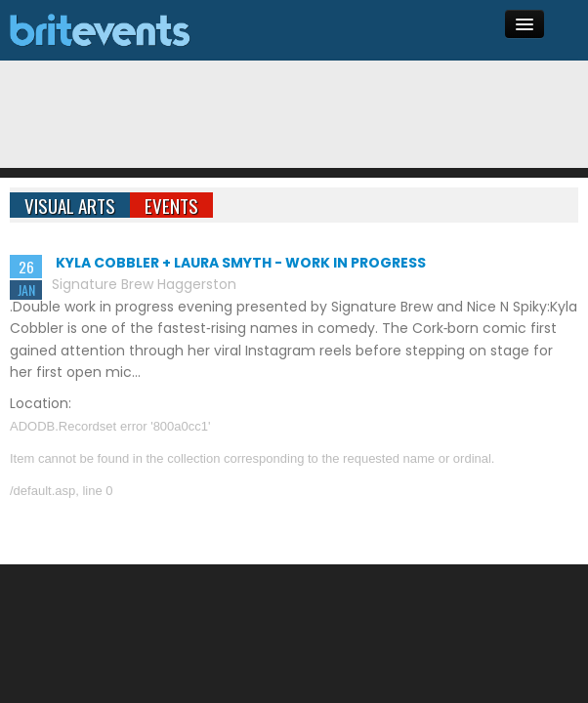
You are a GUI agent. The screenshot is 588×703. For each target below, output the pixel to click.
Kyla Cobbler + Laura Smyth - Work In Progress (241, 263)
